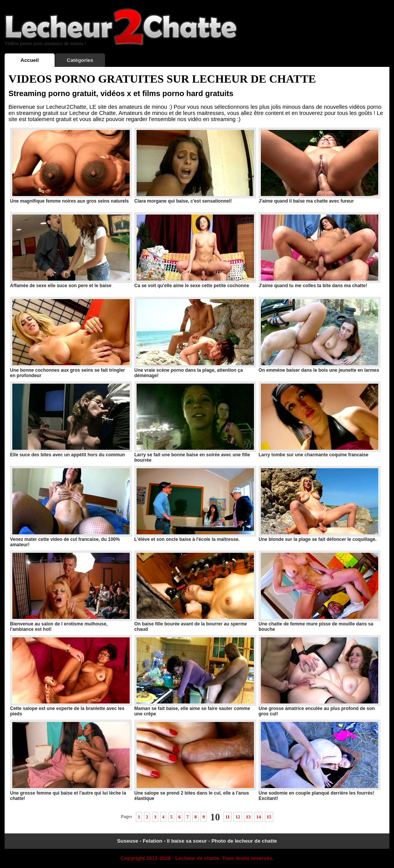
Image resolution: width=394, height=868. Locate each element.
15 (269, 817)
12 (238, 817)
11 (228, 817)
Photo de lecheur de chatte (244, 841)
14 (259, 817)
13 (248, 817)
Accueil (29, 60)
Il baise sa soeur (187, 841)
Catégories (80, 60)
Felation (153, 841)
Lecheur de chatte (197, 858)
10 (215, 817)
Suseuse (128, 841)
